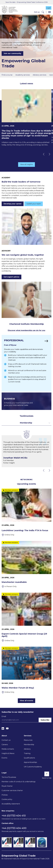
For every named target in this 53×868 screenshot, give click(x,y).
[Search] (43, 12)
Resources (28, 740)
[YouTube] (7, 728)
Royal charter (7, 786)
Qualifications (29, 758)
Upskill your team (34, 204)
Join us (37, 12)
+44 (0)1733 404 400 (14, 828)
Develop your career (13, 204)
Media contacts (8, 749)
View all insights (27, 164)
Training (27, 753)
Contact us (6, 740)
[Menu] (50, 12)
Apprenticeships (30, 762)
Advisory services (39, 75)
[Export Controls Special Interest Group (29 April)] (26, 617)
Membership (29, 745)
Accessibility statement (11, 804)
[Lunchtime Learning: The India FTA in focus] (26, 512)
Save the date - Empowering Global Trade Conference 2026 (27, 2)
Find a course (7, 75)
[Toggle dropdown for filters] (26, 423)
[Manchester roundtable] (26, 564)
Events (4, 758)
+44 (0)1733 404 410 (14, 816)
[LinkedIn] (3, 728)
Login (49, 8)
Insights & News (8, 753)
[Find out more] (26, 363)
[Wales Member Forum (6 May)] (26, 670)
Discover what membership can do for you (26, 330)
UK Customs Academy (33, 767)
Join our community (12, 53)
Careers (5, 745)
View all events (26, 701)
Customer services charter (12, 790)
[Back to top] (47, 774)
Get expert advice (11, 277)
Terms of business (9, 777)
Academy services (23, 75)
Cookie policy (7, 799)
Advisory (27, 749)
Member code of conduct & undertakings (19, 782)
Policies (5, 795)
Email (4, 716)
